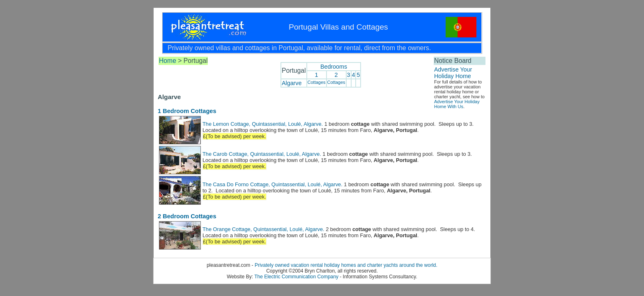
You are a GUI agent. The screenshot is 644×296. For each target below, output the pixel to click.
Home (168, 61)
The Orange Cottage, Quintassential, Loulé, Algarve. (263, 229)
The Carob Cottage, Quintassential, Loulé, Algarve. (262, 154)
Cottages (317, 82)
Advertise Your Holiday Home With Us (457, 104)
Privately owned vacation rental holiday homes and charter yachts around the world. (346, 265)
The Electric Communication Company (296, 277)
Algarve (292, 83)
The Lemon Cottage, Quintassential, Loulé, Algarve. (263, 124)
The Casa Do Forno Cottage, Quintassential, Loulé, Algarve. (273, 184)
